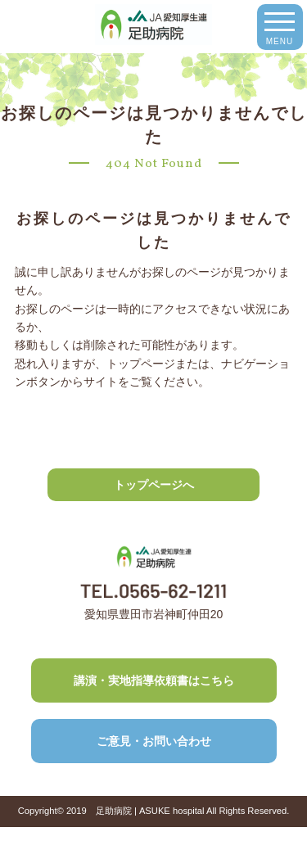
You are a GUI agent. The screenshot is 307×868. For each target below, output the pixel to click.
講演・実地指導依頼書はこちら (154, 680)
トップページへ (154, 485)
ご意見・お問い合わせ (154, 741)
